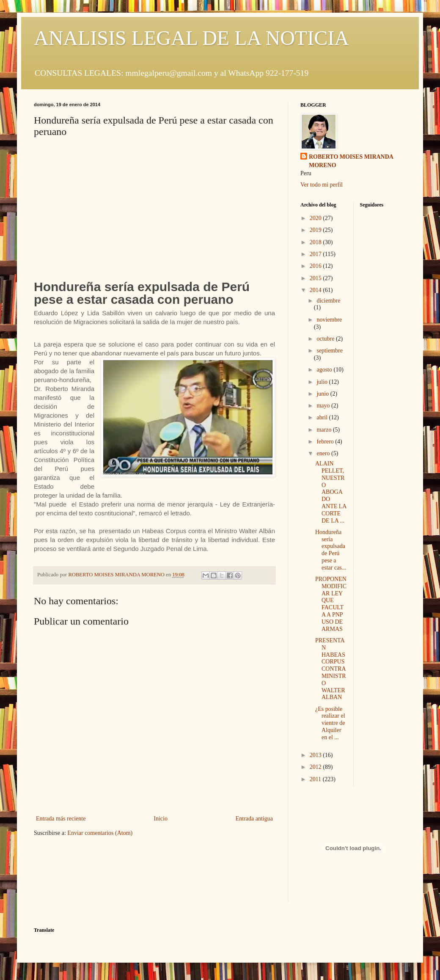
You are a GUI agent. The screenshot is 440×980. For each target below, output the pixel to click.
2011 (316, 779)
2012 (316, 767)
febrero (326, 442)
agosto (325, 370)
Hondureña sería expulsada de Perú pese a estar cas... (331, 550)
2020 (316, 218)
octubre (326, 339)
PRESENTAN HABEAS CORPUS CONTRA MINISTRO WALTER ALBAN (331, 669)
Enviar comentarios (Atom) (100, 833)
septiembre (329, 351)
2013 (316, 755)
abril (323, 417)
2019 (316, 230)
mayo (324, 406)
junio (323, 394)
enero (324, 453)
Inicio (161, 819)
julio (323, 382)
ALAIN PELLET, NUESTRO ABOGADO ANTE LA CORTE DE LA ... (331, 492)
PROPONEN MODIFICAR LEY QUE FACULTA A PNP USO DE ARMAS (331, 604)
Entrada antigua (254, 819)
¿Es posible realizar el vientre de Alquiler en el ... (330, 723)
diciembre (328, 301)
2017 (316, 254)
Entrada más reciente (61, 819)
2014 (316, 290)
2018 (316, 242)
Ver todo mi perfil (322, 185)
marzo (324, 430)
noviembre (329, 320)
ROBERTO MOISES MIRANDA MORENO (351, 161)
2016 (316, 266)
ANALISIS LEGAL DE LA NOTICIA (191, 38)
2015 (316, 278)
